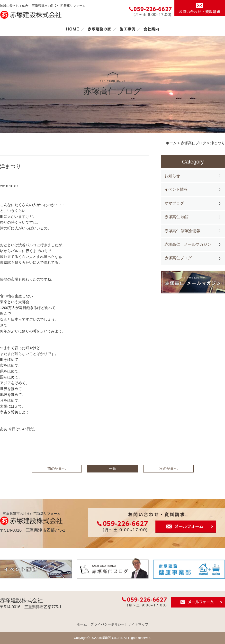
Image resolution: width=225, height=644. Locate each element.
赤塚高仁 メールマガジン (188, 244)
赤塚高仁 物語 (177, 217)
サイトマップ (138, 624)
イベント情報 (176, 189)
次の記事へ (168, 468)
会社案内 (151, 29)
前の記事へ (57, 468)
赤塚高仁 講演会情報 (182, 231)
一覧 (113, 468)
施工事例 (127, 29)
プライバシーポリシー (108, 624)
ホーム (72, 29)
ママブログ (174, 203)
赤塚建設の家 (99, 29)
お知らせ (172, 176)
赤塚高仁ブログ (178, 258)
